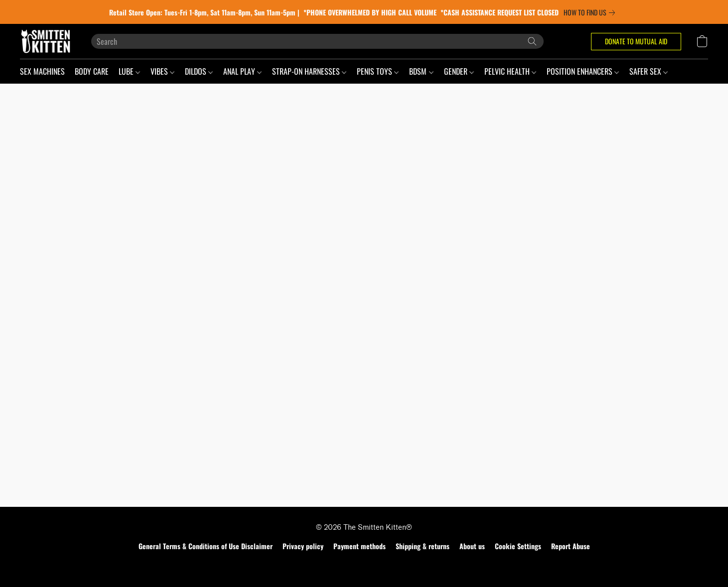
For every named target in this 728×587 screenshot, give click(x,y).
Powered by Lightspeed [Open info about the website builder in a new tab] (364, 565)
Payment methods (360, 546)
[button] (46, 41)
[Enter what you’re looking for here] (317, 41)
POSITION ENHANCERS (583, 71)
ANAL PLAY (242, 71)
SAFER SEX (649, 71)
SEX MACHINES (42, 71)
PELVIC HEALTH (510, 71)
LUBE (129, 71)
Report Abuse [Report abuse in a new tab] (571, 546)
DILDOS (199, 71)
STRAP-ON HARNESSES (309, 71)
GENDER (459, 71)
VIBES (162, 71)
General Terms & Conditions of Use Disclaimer (206, 546)
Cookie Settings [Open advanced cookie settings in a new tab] (518, 546)
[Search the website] (532, 41)
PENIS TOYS (378, 71)
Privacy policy (303, 546)
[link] (591, 12)
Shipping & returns (423, 546)
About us (472, 546)
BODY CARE (92, 71)
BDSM (421, 71)
